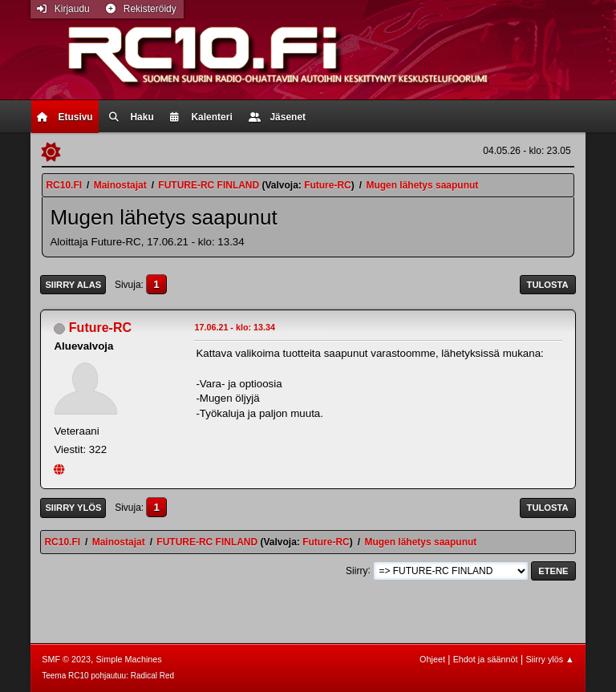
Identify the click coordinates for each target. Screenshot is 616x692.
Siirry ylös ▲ (549, 659)
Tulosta (548, 285)
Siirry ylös (73, 508)
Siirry (357, 570)
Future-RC (328, 185)
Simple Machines (129, 659)
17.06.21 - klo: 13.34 (235, 327)
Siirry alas (73, 285)
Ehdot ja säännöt (486, 659)
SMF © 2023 (66, 659)
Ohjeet (432, 659)
